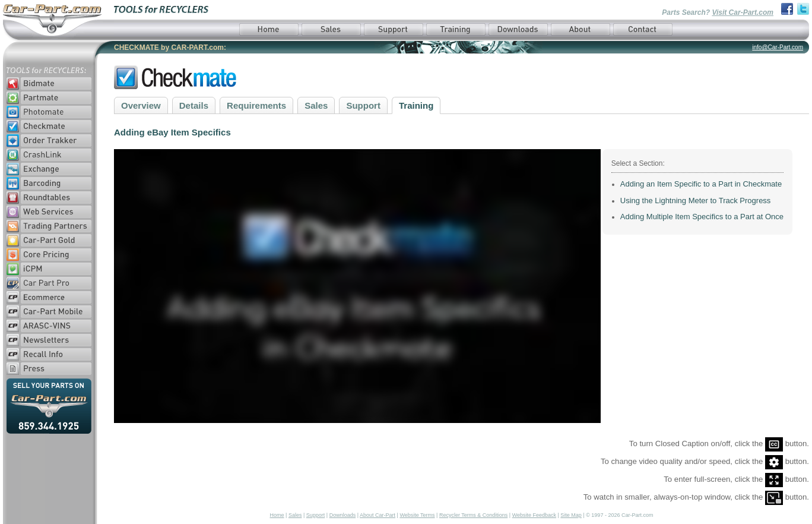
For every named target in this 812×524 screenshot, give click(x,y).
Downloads (343, 515)
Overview (141, 105)
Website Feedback (534, 515)
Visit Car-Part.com (743, 12)
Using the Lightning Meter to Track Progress (696, 201)
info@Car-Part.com (778, 47)
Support (363, 105)
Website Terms (417, 515)
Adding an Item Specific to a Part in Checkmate (701, 184)
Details (194, 105)
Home (277, 515)
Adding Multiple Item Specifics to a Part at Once (702, 217)
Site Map (571, 515)
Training (416, 105)
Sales (316, 105)
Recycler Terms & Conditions (473, 515)
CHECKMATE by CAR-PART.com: (170, 48)
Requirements (256, 105)
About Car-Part (378, 515)
